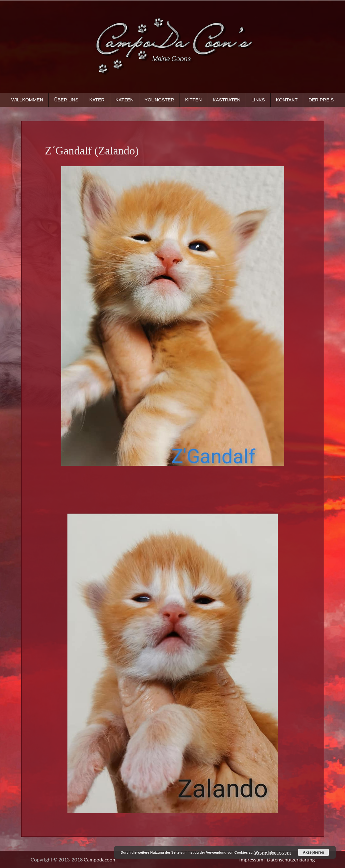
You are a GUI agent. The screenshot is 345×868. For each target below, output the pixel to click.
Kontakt (287, 100)
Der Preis (321, 100)
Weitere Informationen (273, 852)
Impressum (251, 859)
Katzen (125, 100)
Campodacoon (99, 859)
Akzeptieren (313, 852)
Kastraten (227, 100)
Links (258, 100)
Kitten (193, 100)
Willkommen (27, 100)
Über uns (66, 100)
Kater (97, 100)
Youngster (159, 100)
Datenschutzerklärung (291, 859)
